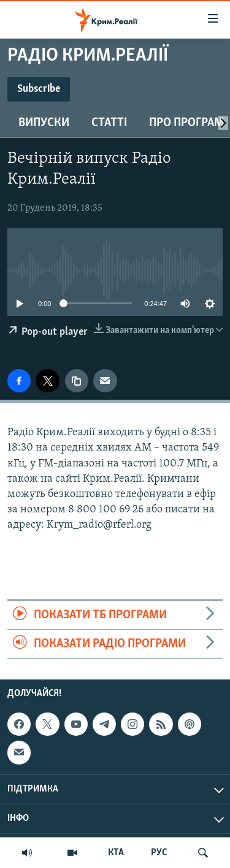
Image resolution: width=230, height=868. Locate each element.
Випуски (44, 123)
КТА (116, 853)
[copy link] (77, 381)
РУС (159, 853)
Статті (109, 123)
